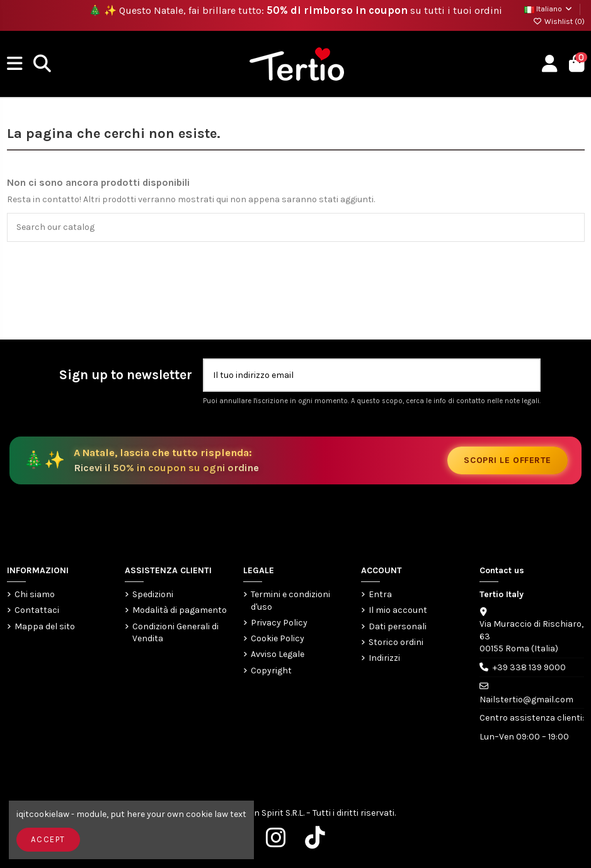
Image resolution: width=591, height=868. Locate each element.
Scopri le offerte (508, 460)
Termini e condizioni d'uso (290, 601)
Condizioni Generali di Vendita (175, 633)
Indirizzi (384, 658)
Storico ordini (396, 642)
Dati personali (398, 626)
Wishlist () (559, 21)
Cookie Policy (278, 638)
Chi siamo (35, 594)
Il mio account (398, 610)
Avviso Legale (278, 654)
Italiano (549, 9)
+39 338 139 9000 (529, 667)
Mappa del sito (45, 626)
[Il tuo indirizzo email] (359, 375)
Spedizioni (153, 594)
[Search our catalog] (572, 227)
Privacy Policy (279, 623)
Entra (380, 594)
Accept (48, 839)
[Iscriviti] (526, 375)
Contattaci (37, 610)
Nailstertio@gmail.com (526, 700)
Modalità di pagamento (180, 610)
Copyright (271, 671)
